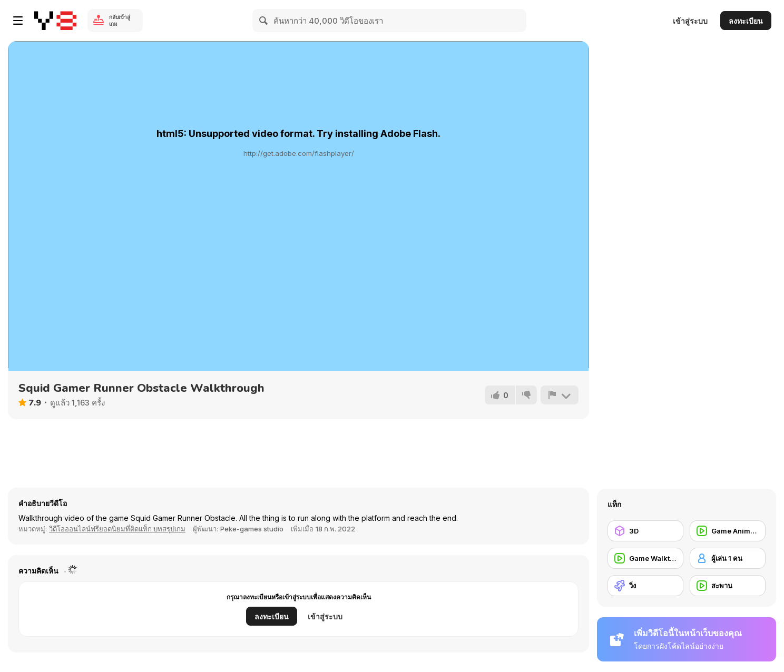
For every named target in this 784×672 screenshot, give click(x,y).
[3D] (645, 531)
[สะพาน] (728, 586)
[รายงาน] (560, 395)
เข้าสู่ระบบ (690, 21)
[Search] (264, 21)
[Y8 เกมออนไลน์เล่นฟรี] (55, 21)
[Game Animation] (728, 531)
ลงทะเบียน (746, 21)
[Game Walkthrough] (645, 558)
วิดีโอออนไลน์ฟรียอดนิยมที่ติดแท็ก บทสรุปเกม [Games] (117, 529)
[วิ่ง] (645, 586)
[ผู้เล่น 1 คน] (728, 558)
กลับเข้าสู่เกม (120, 20)
